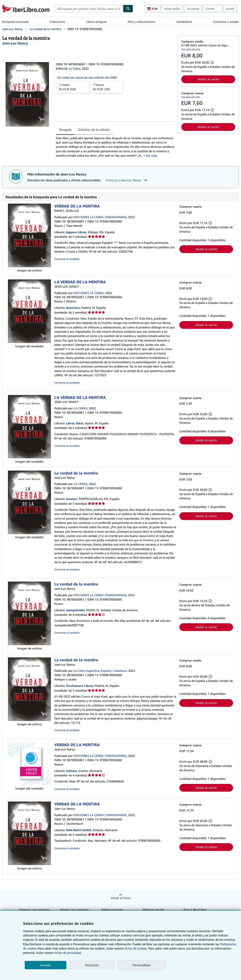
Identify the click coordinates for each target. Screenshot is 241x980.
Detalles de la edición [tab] (94, 130)
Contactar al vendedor (67, 259)
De (73, 87)
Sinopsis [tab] (65, 130)
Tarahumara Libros (79, 686)
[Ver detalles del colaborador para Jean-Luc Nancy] (15, 43)
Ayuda (230, 9)
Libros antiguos (96, 22)
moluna (71, 771)
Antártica (73, 308)
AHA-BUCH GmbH (79, 830)
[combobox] (89, 9)
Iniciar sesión (172, 9)
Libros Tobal (75, 423)
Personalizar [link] (142, 965)
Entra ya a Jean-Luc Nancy (127, 180)
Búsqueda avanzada (15, 22)
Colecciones (57, 22)
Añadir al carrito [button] (208, 79)
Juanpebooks (75, 610)
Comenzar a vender (226, 22)
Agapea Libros (76, 232)
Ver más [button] (151, 155)
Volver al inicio (121, 898)
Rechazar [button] (92, 965)
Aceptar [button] (46, 965)
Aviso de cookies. (136, 948)
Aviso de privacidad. (68, 953)
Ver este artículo (191, 49)
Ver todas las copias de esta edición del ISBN (87, 77)
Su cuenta (193, 9)
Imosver (72, 499)
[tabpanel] (115, 147)
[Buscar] (128, 9)
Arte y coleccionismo (141, 22)
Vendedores (184, 22)
